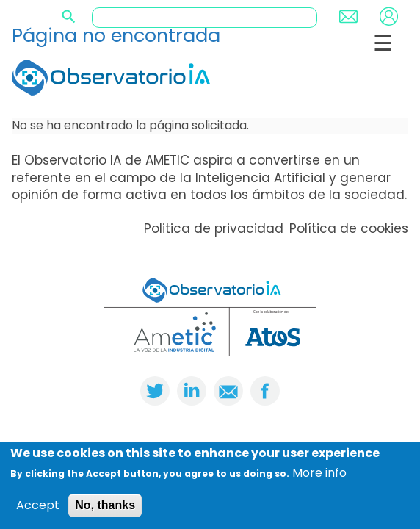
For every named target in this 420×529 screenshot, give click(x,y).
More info (319, 473)
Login (389, 17)
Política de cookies (349, 228)
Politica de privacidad (214, 228)
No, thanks (105, 505)
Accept (38, 505)
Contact (348, 17)
